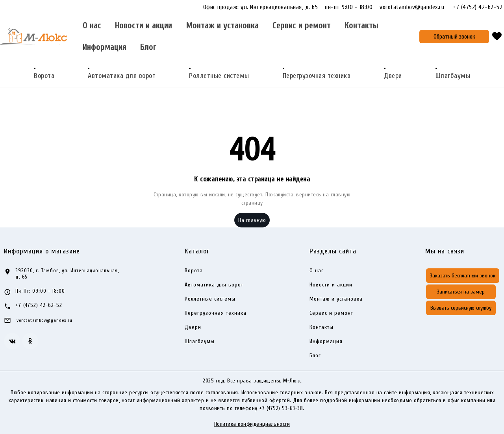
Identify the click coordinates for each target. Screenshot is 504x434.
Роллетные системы (219, 76)
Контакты (361, 26)
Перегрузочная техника (317, 76)
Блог (148, 47)
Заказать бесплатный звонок (463, 276)
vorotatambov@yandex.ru (415, 7)
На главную (252, 220)
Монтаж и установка (222, 26)
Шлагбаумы (453, 76)
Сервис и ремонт (302, 26)
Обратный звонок (454, 37)
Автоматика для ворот (122, 76)
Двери (393, 76)
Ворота (44, 76)
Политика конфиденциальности (252, 424)
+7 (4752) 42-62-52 (478, 7)
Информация (105, 47)
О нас (92, 26)
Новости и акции (144, 26)
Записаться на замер (461, 292)
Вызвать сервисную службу (461, 308)
